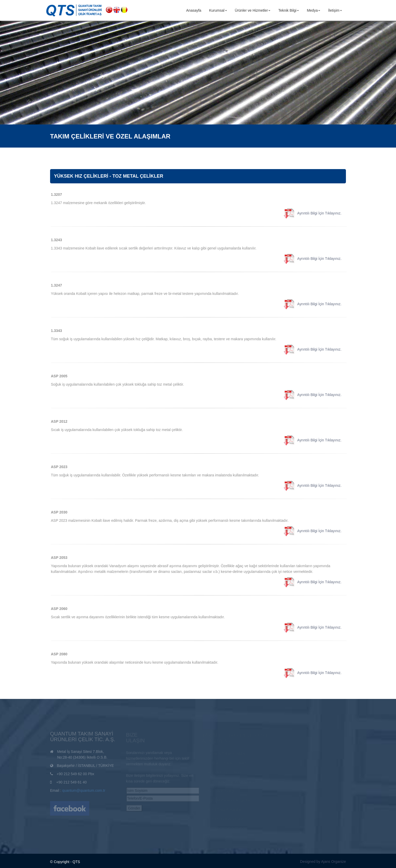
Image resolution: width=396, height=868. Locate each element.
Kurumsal (218, 10)
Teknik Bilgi (289, 10)
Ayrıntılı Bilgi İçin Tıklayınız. (315, 213)
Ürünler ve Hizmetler (253, 10)
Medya (313, 10)
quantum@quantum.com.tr (84, 792)
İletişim (335, 10)
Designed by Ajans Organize (323, 862)
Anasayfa (194, 10)
